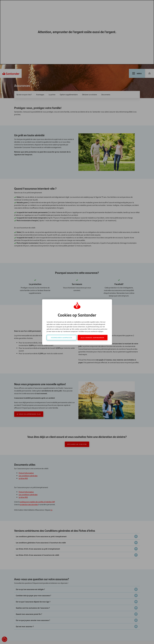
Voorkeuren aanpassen (62, 338)
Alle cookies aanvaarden (92, 338)
